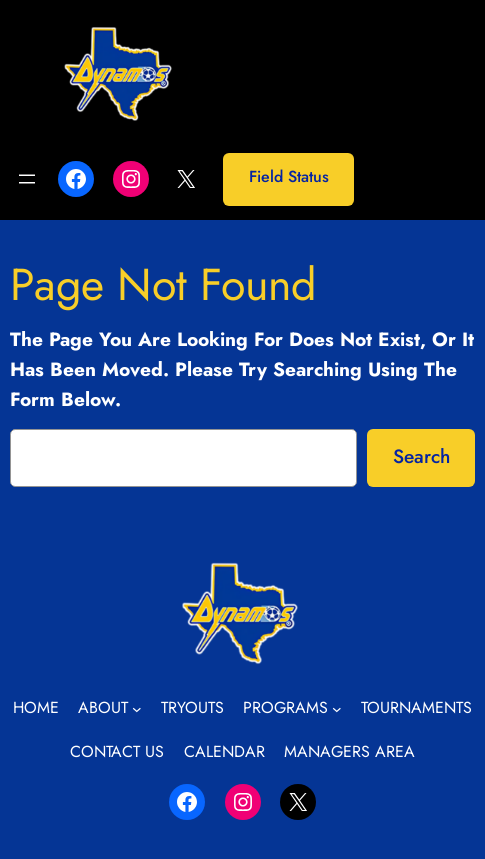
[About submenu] (137, 709)
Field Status (289, 176)
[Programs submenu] (337, 709)
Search (421, 456)
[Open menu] (27, 179)
